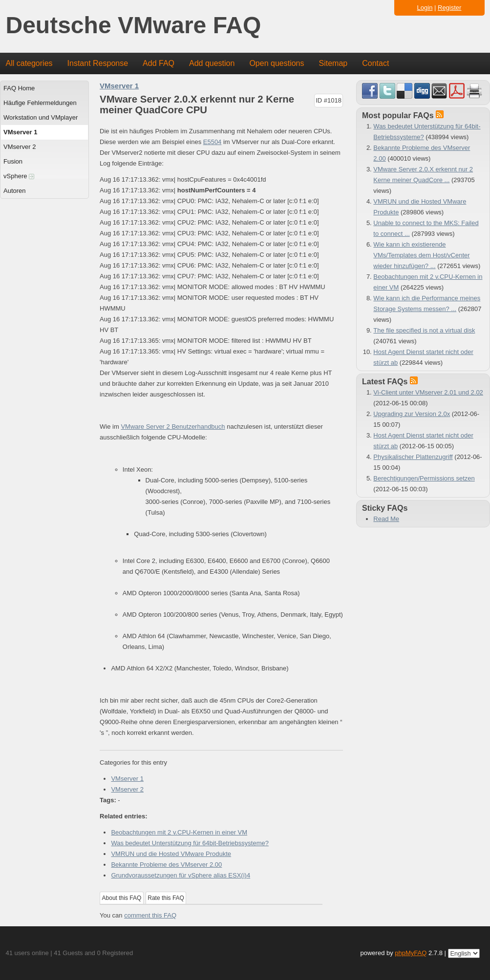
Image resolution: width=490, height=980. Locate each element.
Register (449, 8)
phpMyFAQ (411, 953)
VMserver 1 (20, 132)
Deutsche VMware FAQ (134, 26)
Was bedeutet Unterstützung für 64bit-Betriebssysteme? (190, 843)
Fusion (13, 161)
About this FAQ (122, 898)
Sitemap (333, 63)
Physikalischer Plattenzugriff (413, 457)
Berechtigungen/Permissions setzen (424, 478)
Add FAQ (159, 63)
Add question (212, 63)
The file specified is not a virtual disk (424, 330)
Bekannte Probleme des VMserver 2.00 (166, 865)
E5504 (213, 142)
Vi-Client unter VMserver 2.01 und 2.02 (428, 392)
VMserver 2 (20, 147)
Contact (375, 63)
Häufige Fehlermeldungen (40, 103)
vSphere (19, 176)
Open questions (277, 63)
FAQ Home (19, 88)
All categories (29, 63)
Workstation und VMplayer (41, 117)
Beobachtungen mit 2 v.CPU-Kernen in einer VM (179, 832)
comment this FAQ (150, 915)
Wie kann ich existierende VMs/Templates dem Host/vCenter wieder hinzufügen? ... (421, 255)
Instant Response (98, 63)
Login (425, 8)
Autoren (15, 191)
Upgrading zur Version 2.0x (412, 414)
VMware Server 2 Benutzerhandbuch (173, 427)
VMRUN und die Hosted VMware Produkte (171, 854)
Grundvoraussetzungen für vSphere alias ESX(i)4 (181, 875)
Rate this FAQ (166, 898)
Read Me (386, 519)
